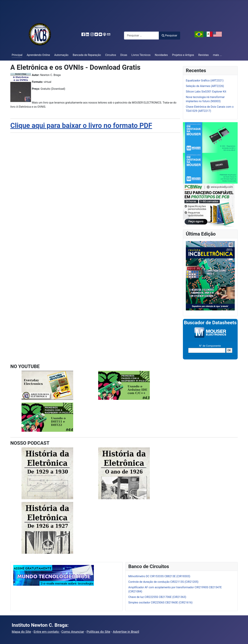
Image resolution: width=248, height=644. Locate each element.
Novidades (161, 55)
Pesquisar (169, 35)
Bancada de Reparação (87, 55)
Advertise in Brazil (126, 632)
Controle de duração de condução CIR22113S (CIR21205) (163, 582)
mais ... (217, 55)
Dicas (124, 55)
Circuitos (111, 55)
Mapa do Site (21, 632)
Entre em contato (47, 632)
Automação (61, 55)
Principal (17, 55)
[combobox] (141, 35)
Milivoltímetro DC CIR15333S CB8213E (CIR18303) (159, 576)
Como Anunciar (73, 632)
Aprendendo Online (38, 55)
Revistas (203, 55)
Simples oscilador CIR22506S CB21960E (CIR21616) (160, 602)
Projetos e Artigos (183, 55)
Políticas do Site (98, 632)
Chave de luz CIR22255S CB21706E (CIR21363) (157, 597)
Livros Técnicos (141, 55)
